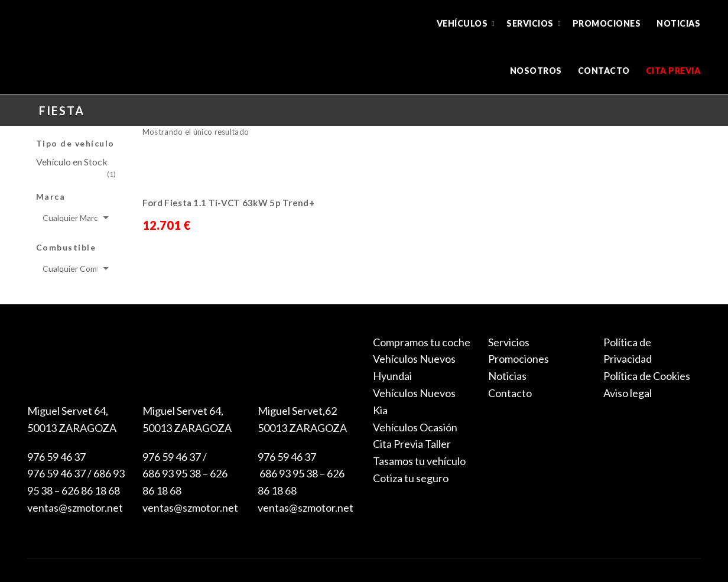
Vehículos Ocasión (415, 427)
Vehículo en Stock (72, 162)
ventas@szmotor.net (75, 508)
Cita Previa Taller (412, 444)
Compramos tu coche (422, 342)
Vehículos (462, 23)
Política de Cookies (647, 376)
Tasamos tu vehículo (419, 461)
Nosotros (536, 71)
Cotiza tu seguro (411, 478)
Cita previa (673, 71)
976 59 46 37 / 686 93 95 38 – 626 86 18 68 (185, 474)
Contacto (604, 71)
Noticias (678, 23)
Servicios (530, 23)
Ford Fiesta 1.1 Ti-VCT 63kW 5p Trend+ (228, 203)
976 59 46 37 (56, 457)
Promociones (607, 23)
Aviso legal (628, 393)
